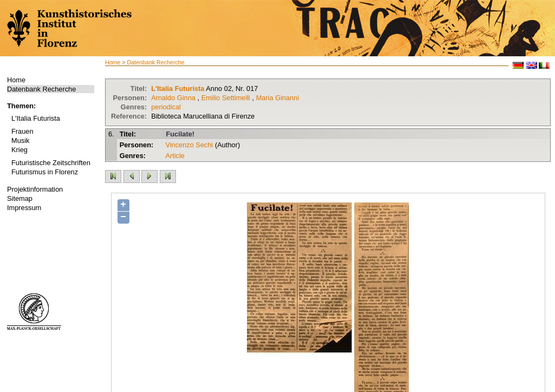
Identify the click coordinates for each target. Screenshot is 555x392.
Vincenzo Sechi (189, 145)
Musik (20, 141)
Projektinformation (35, 189)
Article (175, 156)
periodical (166, 107)
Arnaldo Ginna (173, 98)
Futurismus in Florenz (45, 172)
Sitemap (20, 198)
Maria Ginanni (278, 98)
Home (16, 80)
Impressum (24, 208)
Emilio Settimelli (226, 98)
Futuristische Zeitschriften (51, 163)
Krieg (19, 150)
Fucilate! (180, 134)
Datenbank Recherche (41, 89)
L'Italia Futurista (36, 118)
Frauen (22, 131)
